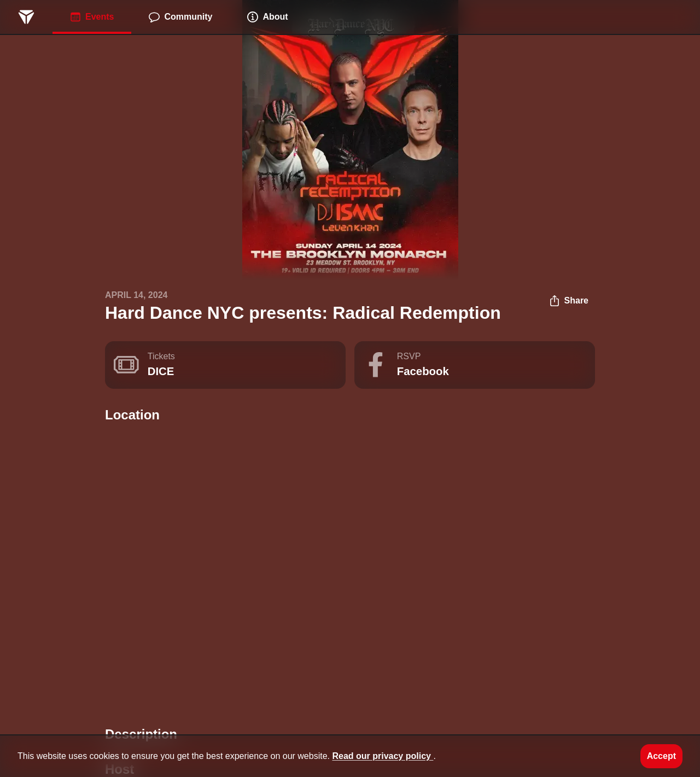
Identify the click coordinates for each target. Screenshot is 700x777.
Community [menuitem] (180, 17)
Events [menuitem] (92, 17)
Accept (661, 756)
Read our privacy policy (383, 756)
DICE (161, 371)
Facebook (423, 371)
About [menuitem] (267, 17)
